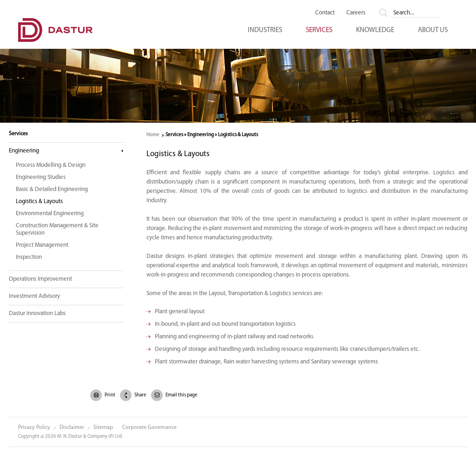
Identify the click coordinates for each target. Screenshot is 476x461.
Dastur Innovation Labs (37, 313)
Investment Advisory (34, 296)
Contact (325, 13)
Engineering (24, 151)
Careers (356, 13)
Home (153, 135)
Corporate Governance (149, 428)
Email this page (181, 395)
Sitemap (103, 428)
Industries (265, 30)
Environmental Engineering (50, 214)
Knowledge (375, 30)
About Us (433, 30)
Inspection (29, 257)
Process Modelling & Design (51, 165)
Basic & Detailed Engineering (52, 189)
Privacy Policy (34, 428)
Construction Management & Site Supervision (57, 229)
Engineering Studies (41, 177)
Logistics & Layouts (39, 201)
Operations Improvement (40, 279)
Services (319, 30)
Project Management (42, 245)
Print (110, 395)
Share (140, 395)
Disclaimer (72, 428)
